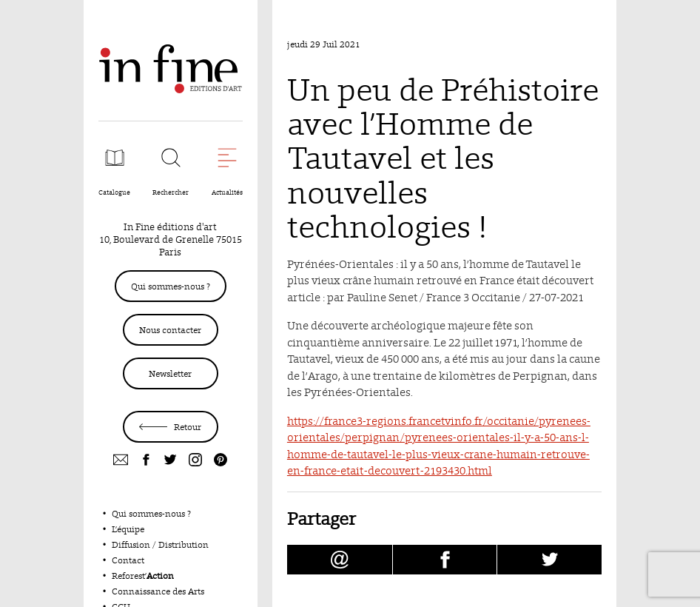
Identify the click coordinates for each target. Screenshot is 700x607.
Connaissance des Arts (158, 591)
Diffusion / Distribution (160, 544)
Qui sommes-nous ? (171, 286)
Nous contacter (170, 330)
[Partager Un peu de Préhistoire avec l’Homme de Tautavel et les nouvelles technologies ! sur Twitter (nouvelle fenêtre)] (549, 560)
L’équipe (128, 529)
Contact (128, 560)
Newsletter (170, 373)
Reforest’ (143, 576)
